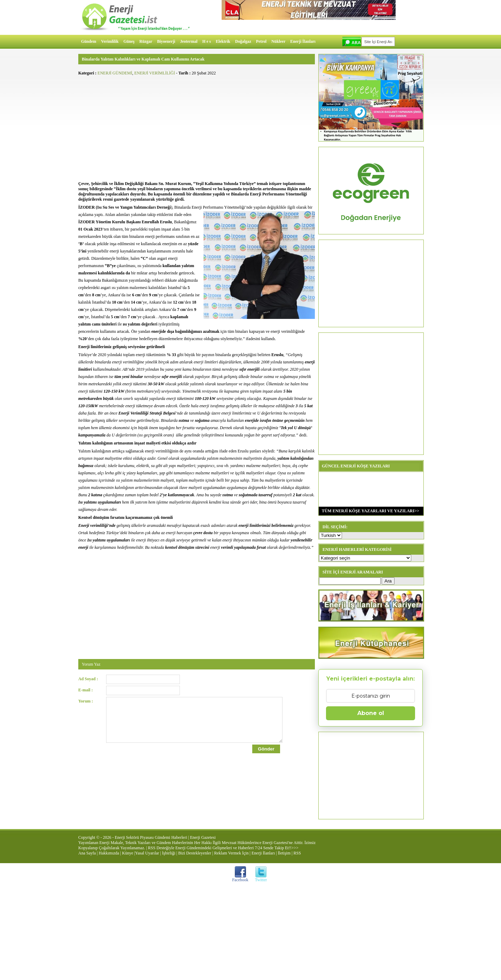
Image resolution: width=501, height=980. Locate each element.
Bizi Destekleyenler (195, 853)
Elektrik (223, 42)
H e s (206, 42)
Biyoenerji (166, 42)
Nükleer (278, 42)
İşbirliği (169, 853)
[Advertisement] (197, 127)
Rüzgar (146, 42)
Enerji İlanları (303, 42)
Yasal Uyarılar (147, 853)
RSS (297, 853)
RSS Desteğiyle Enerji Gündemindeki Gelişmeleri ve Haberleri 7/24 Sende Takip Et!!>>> (223, 848)
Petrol (261, 42)
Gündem (89, 42)
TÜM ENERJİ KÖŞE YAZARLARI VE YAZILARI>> (369, 511)
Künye (128, 853)
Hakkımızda (109, 853)
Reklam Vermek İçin (232, 853)
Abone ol (371, 713)
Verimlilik (110, 42)
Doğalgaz (243, 42)
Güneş (129, 42)
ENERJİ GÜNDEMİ (115, 73)
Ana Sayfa (87, 853)
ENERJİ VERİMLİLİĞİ (155, 73)
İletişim (284, 853)
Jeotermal (189, 42)
